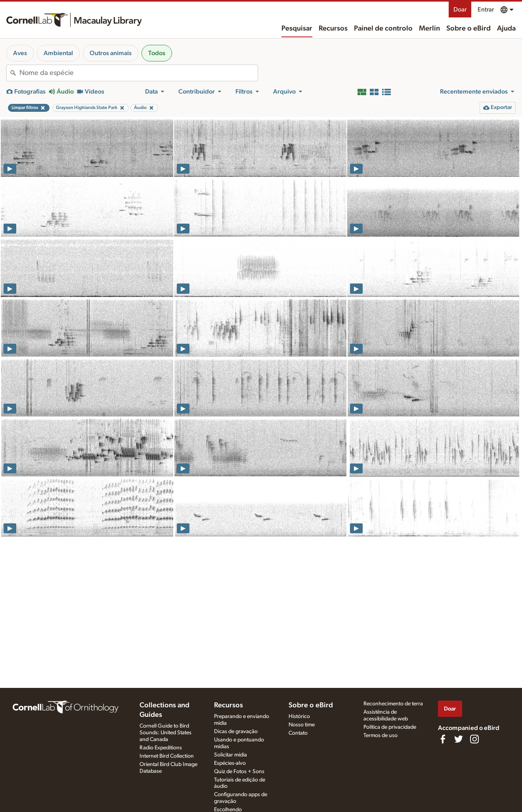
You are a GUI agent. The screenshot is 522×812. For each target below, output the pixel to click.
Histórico (299, 716)
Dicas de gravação (236, 732)
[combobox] (139, 73)
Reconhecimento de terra (393, 704)
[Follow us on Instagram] (474, 739)
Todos (157, 53)
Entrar (486, 10)
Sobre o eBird (468, 29)
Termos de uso (381, 735)
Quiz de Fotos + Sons (239, 772)
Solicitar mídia (230, 755)
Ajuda (506, 29)
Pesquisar (297, 29)
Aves (20, 53)
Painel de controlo (383, 29)
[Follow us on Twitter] (459, 739)
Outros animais (111, 53)
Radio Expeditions (161, 748)
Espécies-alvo (230, 763)
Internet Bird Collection (167, 756)
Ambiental (58, 53)
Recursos (333, 29)
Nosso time (302, 725)
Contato (298, 733)
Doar (460, 10)
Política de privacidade (390, 727)
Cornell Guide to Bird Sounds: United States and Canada (165, 733)
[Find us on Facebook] (443, 739)
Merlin (429, 29)
